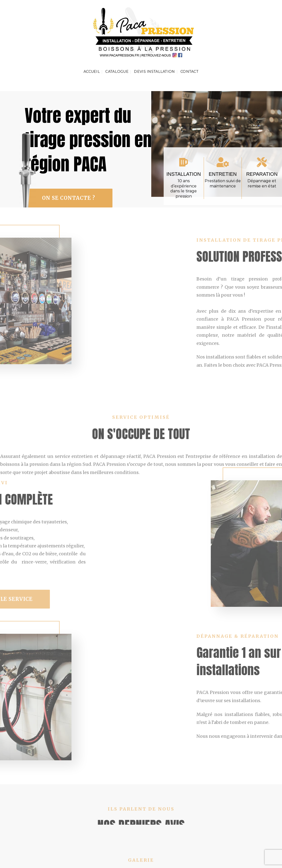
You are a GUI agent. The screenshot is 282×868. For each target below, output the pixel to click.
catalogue (117, 72)
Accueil (92, 72)
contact (189, 72)
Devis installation (154, 72)
